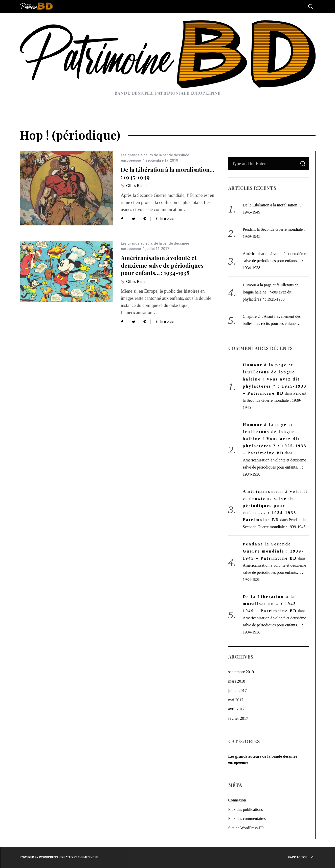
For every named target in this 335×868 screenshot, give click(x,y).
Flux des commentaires (247, 819)
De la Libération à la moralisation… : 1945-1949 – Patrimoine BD (271, 604)
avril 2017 (237, 709)
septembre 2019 (241, 672)
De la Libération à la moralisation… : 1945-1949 (168, 173)
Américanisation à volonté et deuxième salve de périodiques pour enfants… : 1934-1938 (162, 265)
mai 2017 (236, 700)
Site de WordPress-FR (246, 828)
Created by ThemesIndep (79, 857)
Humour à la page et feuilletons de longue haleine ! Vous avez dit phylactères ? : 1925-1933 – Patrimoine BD (275, 379)
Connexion (237, 800)
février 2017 (238, 718)
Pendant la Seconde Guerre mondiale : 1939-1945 (275, 400)
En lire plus (165, 219)
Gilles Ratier (136, 186)
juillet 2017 (238, 691)
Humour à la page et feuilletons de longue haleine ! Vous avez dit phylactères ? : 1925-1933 (271, 292)
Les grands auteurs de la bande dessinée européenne (263, 759)
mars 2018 (237, 681)
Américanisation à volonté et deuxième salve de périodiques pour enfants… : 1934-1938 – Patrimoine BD (275, 506)
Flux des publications (246, 809)
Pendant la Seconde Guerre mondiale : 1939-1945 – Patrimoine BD (273, 551)
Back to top (302, 857)
